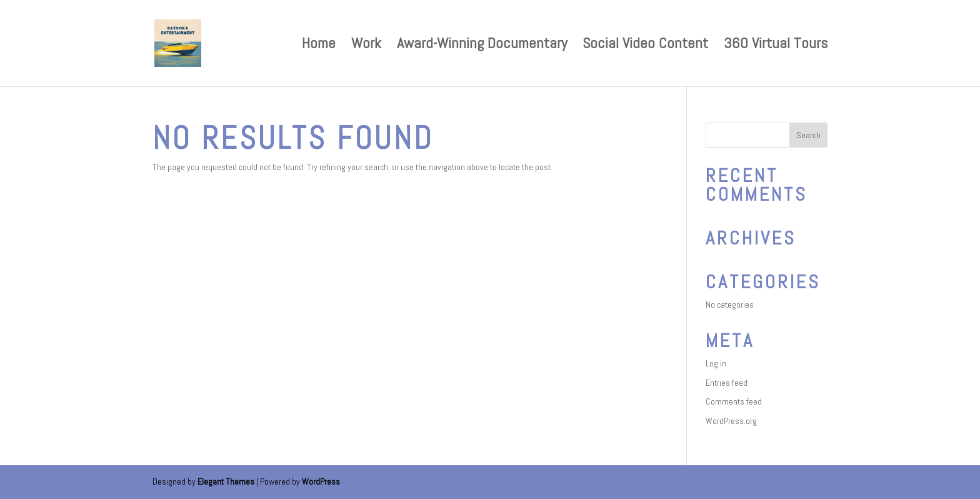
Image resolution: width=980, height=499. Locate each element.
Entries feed (727, 383)
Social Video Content (645, 46)
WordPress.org (731, 421)
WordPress (321, 481)
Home (319, 46)
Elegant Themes (226, 481)
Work (366, 46)
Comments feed (734, 401)
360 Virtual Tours (776, 46)
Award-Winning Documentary (482, 46)
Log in (716, 363)
